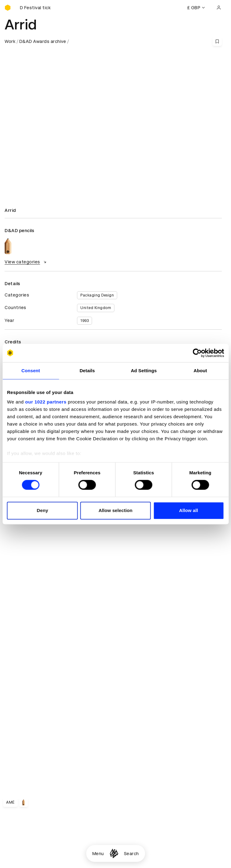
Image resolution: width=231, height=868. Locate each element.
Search (131, 854)
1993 (85, 321)
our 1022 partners (46, 402)
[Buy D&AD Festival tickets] (35, 8)
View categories (26, 262)
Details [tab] (87, 371)
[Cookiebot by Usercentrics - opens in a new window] (197, 353)
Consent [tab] (31, 371)
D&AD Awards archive (43, 41)
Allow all (189, 510)
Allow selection (115, 510)
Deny (42, 510)
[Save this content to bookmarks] (217, 41)
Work (10, 41)
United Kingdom (96, 308)
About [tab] (200, 371)
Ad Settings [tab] (144, 371)
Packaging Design (97, 295)
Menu (98, 854)
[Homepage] (114, 853)
